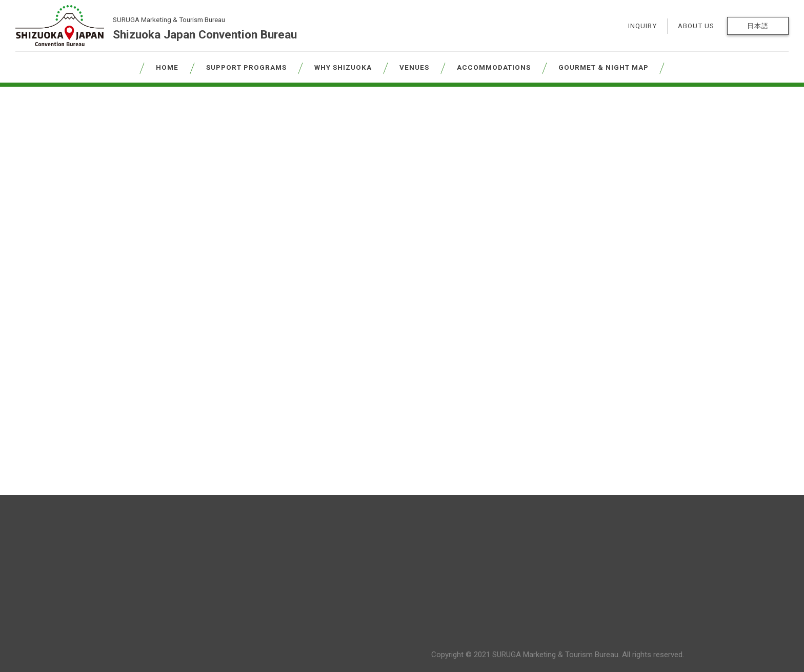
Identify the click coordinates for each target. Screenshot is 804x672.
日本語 (758, 26)
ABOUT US (696, 26)
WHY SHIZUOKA (343, 67)
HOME (167, 67)
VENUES (414, 67)
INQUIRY (642, 26)
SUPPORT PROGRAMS (246, 67)
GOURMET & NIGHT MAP (604, 67)
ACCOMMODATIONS (494, 67)
